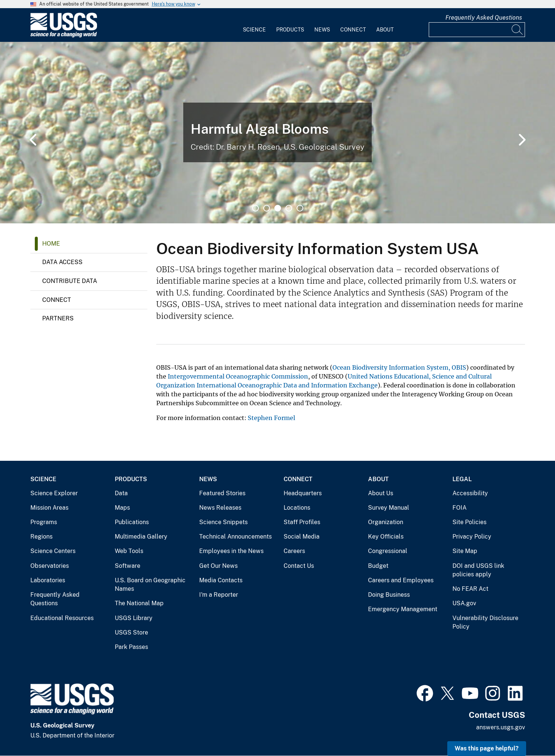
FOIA (459, 508)
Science (254, 30)
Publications (132, 522)
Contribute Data (70, 281)
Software (128, 566)
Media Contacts (221, 580)
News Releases (220, 508)
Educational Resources (62, 618)
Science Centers (53, 551)
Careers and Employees (401, 580)
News (322, 30)
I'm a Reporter (219, 595)
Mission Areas (49, 508)
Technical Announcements (235, 537)
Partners (58, 318)
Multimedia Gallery (141, 537)
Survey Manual (389, 508)
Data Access (62, 262)
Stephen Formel (271, 418)
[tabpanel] (277, 133)
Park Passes (131, 647)
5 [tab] (300, 208)
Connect (353, 30)
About (385, 30)
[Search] (518, 30)
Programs (44, 522)
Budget (378, 566)
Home (51, 244)
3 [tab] (278, 208)
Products (290, 30)
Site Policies (469, 522)
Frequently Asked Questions (484, 18)
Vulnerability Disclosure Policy (485, 622)
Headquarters (303, 493)
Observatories (50, 566)
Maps (122, 508)
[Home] (64, 36)
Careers (294, 551)
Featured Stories (222, 493)
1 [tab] (255, 208)
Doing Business (389, 595)
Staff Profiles (302, 522)
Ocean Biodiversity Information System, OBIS (399, 367)
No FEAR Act (470, 589)
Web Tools (129, 551)
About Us (381, 493)
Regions (41, 537)
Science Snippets (223, 522)
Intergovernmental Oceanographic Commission (238, 376)
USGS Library (134, 618)
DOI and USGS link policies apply (478, 570)
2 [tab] (267, 208)
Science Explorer (54, 493)
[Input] (477, 30)
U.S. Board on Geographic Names (150, 585)
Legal (462, 479)
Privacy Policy (472, 537)
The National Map (139, 603)
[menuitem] (254, 25)
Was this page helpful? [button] (487, 748)
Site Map (465, 551)
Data (121, 493)
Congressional (388, 551)
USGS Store (131, 632)
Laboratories (48, 580)
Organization (386, 522)
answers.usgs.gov (501, 727)
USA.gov (464, 603)
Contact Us (299, 566)
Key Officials (386, 537)
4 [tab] (289, 208)
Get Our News (218, 566)
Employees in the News (231, 551)
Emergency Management (403, 609)
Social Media (302, 537)
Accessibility (470, 493)
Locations (297, 508)
